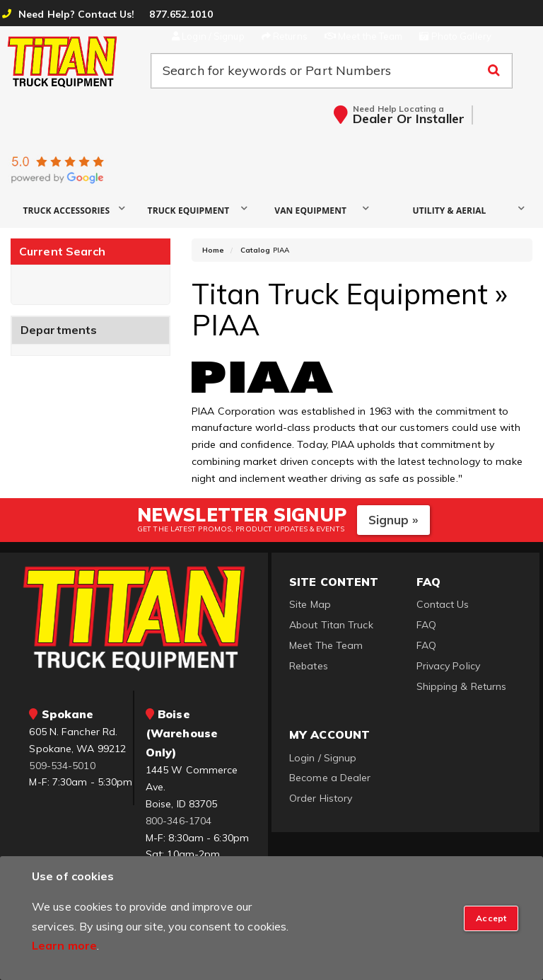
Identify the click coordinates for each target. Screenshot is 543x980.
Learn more (64, 945)
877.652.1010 (181, 14)
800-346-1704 (179, 821)
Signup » (393, 520)
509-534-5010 (62, 766)
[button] (72, 210)
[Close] (491, 918)
